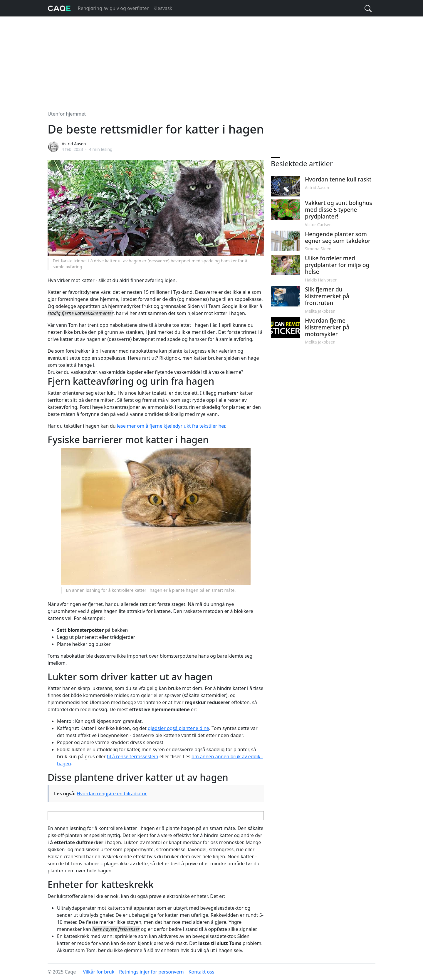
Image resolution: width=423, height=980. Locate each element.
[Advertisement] (211, 60)
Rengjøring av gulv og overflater (113, 8)
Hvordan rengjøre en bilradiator (112, 794)
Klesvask (163, 8)
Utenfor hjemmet (67, 114)
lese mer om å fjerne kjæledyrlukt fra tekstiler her (171, 426)
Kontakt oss (202, 972)
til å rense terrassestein (133, 756)
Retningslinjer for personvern (151, 972)
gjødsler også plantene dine (178, 728)
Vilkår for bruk (99, 972)
